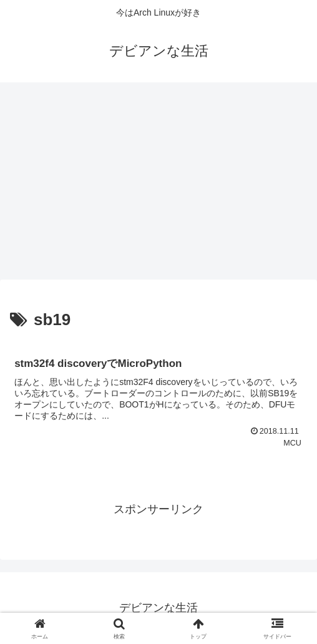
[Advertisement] (158, 185)
